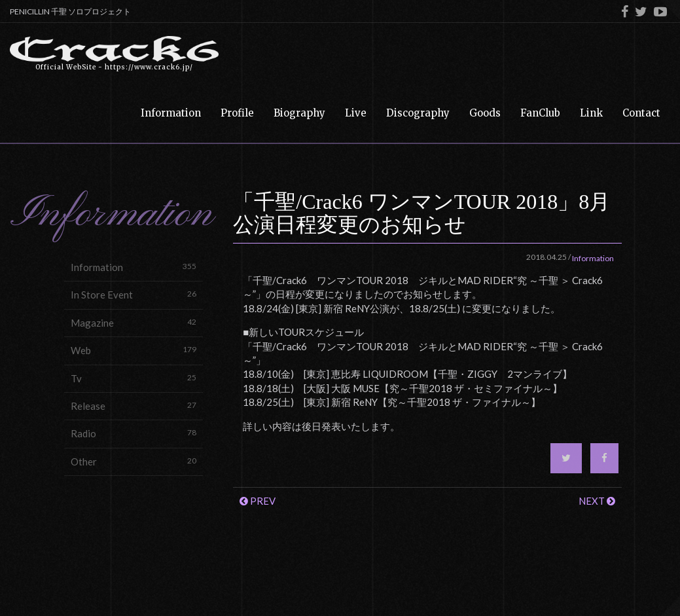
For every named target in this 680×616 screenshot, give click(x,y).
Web (134, 350)
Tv (134, 378)
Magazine (134, 322)
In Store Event (134, 294)
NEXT (597, 501)
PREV (258, 501)
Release (134, 406)
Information (134, 267)
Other (134, 461)
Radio (134, 433)
